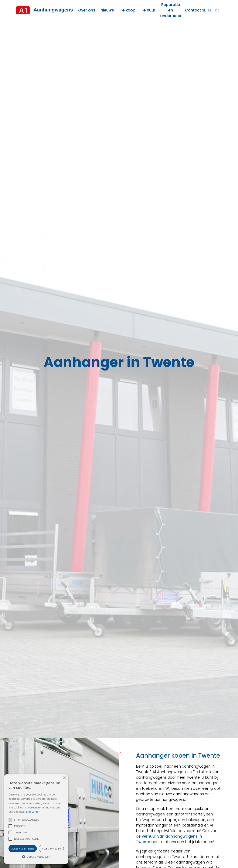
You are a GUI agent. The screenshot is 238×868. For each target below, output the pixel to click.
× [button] (64, 778)
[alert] (36, 819)
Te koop (128, 10)
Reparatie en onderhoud (171, 10)
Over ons (87, 10)
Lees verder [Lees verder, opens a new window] (33, 812)
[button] (10, 820)
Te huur (148, 10)
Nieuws (107, 10)
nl (204, 10)
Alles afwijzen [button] (51, 849)
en (210, 10)
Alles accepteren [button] (23, 849)
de (217, 10)
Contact (193, 10)
